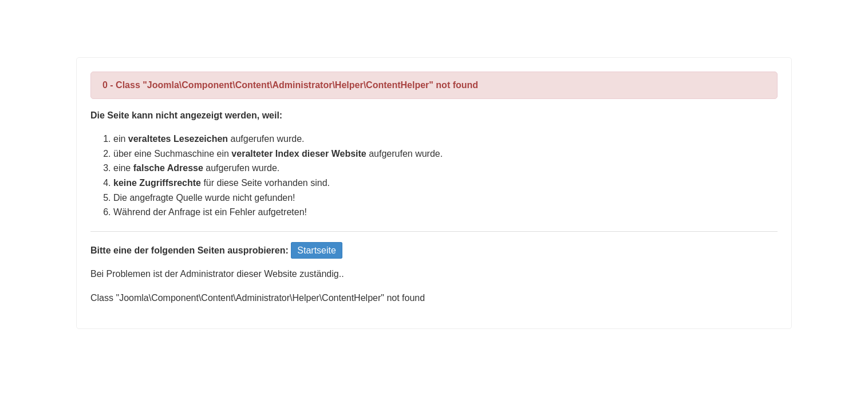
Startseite (317, 250)
